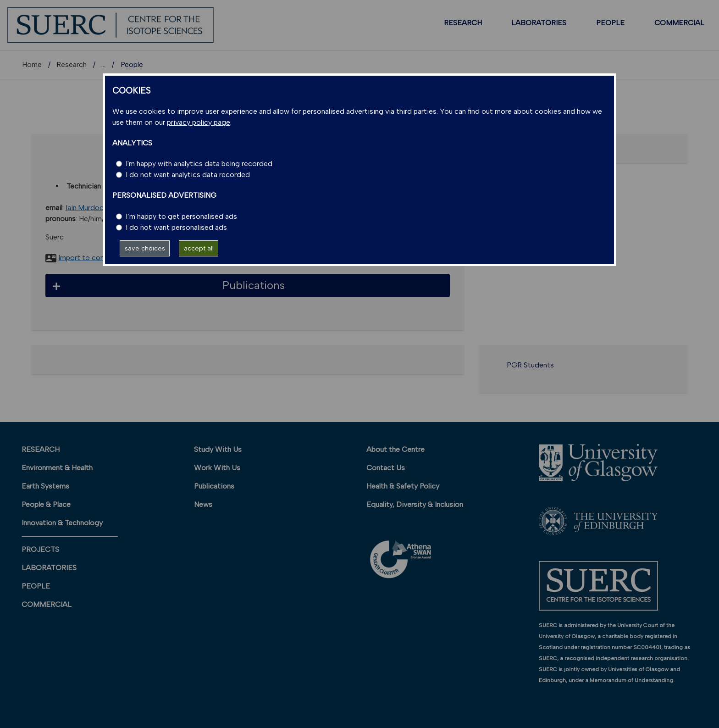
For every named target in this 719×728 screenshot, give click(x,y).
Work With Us (217, 468)
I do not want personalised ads (176, 227)
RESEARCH (463, 23)
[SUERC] (111, 25)
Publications (214, 486)
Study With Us (218, 449)
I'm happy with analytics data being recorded (199, 164)
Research (72, 64)
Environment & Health (57, 468)
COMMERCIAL (679, 23)
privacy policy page (199, 122)
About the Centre (395, 449)
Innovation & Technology (62, 523)
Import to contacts (90, 258)
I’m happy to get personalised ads (181, 216)
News (203, 504)
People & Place (46, 504)
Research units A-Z (133, 64)
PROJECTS (40, 549)
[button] (248, 286)
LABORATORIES (539, 23)
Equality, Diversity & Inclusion (415, 504)
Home (32, 64)
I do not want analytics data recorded (188, 175)
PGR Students (530, 365)
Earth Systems (45, 486)
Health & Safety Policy (403, 486)
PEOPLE (610, 23)
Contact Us (386, 468)
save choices (145, 248)
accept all (199, 248)
